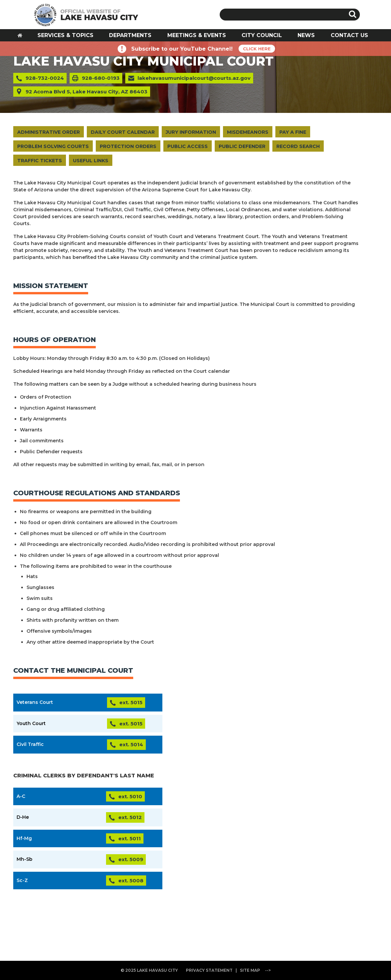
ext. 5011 (130, 838)
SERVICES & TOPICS (65, 35)
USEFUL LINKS (91, 161)
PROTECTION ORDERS (128, 146)
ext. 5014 (131, 744)
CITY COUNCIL (262, 35)
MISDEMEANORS (248, 132)
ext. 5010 (130, 796)
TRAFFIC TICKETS (40, 161)
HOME (22, 37)
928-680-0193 (101, 78)
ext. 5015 (131, 702)
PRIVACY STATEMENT (209, 970)
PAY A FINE (293, 132)
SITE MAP (250, 970)
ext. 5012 (130, 817)
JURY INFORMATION (191, 132)
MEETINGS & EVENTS (197, 35)
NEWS (306, 35)
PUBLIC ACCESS (188, 146)
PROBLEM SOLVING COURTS (53, 146)
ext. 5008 (131, 881)
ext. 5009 (131, 859)
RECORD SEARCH (298, 146)
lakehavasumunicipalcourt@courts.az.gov (194, 78)
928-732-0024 (45, 78)
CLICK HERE (257, 49)
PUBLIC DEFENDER (242, 146)
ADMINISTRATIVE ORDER (49, 132)
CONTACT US (349, 35)
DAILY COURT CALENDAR (123, 132)
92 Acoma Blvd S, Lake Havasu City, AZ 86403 (86, 92)
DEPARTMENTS (130, 35)
